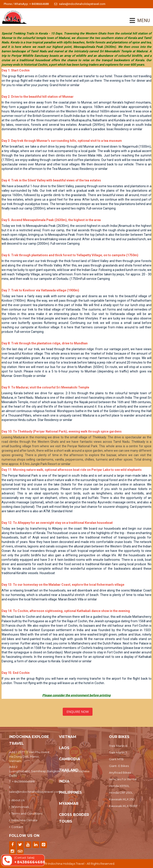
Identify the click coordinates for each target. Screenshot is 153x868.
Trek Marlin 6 (118, 746)
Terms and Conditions (26, 813)
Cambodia (69, 759)
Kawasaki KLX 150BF (123, 806)
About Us (17, 800)
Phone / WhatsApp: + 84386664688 (26, 4)
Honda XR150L (119, 786)
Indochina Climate (23, 820)
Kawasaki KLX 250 (122, 799)
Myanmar (69, 804)
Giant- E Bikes (119, 766)
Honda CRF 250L (121, 793)
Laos (64, 748)
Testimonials (19, 807)
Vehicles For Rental (123, 779)
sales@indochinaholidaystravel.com (80, 4)
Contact (16, 827)
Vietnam (68, 737)
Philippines (70, 792)
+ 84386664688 (23, 781)
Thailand (69, 770)
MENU (137, 20)
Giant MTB (116, 759)
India (64, 781)
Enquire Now (78, 712)
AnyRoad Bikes (120, 772)
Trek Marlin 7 (118, 752)
